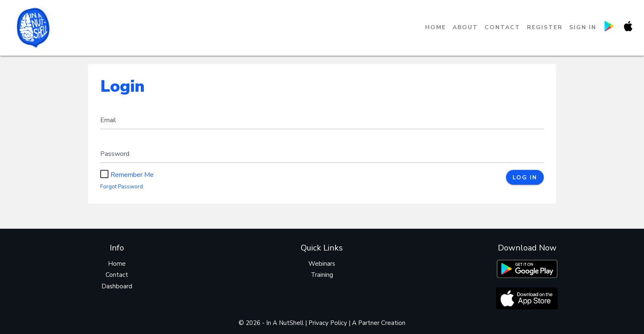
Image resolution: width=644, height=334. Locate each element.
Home (436, 27)
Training (322, 275)
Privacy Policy (328, 323)
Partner (369, 323)
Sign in (583, 27)
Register (545, 27)
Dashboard (117, 286)
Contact (503, 27)
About (465, 27)
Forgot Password (122, 187)
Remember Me (127, 175)
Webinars (322, 264)
